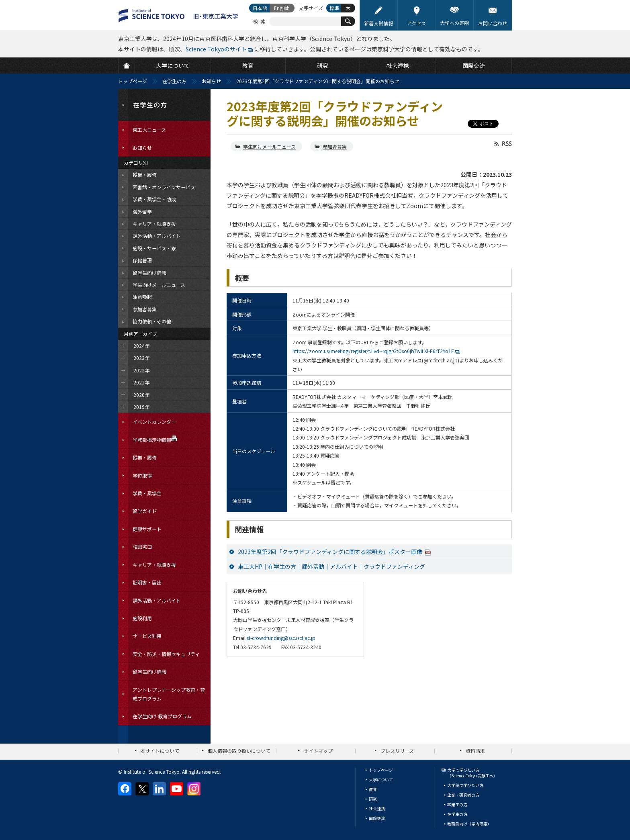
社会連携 (377, 808)
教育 (373, 789)
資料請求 (475, 751)
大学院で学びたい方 (465, 785)
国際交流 (377, 818)
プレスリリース (397, 751)
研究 (373, 799)
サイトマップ (318, 751)
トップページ (133, 81)
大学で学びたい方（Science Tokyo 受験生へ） (472, 773)
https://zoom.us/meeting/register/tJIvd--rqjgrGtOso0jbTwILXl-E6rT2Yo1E (373, 351)
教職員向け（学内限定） (469, 824)
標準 (334, 8)
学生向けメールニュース (269, 146)
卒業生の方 (457, 804)
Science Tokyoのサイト (216, 49)
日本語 (260, 8)
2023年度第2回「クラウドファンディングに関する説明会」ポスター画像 (331, 552)
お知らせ (211, 81)
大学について (381, 780)
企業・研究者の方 (463, 795)
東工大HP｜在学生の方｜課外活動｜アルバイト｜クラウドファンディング (331, 566)
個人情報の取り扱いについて (239, 751)
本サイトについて (160, 751)
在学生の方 (174, 81)
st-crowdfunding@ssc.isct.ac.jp (281, 638)
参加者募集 (335, 146)
